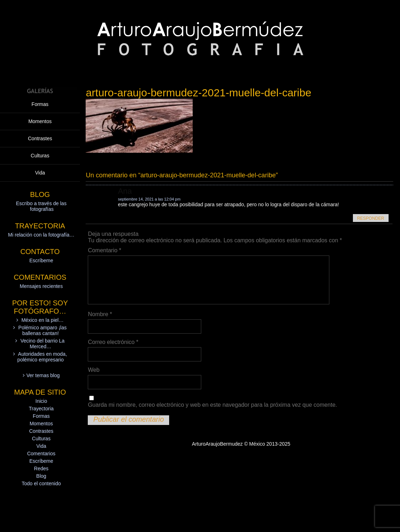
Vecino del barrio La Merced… (42, 344)
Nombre (100, 314)
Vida (40, 173)
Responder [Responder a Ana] (371, 218)
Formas (40, 104)
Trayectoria (41, 409)
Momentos (40, 121)
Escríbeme (41, 260)
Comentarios (41, 454)
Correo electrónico (113, 342)
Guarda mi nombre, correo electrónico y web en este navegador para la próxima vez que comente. (212, 405)
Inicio (41, 401)
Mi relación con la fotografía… (41, 235)
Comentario (104, 250)
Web (94, 370)
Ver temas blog (43, 375)
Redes (41, 468)
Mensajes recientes (41, 286)
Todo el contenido (41, 483)
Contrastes (40, 138)
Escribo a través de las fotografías (41, 206)
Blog (41, 476)
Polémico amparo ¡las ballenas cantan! (42, 330)
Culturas (40, 156)
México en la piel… (42, 320)
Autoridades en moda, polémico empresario (42, 357)
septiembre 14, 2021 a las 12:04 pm (149, 199)
